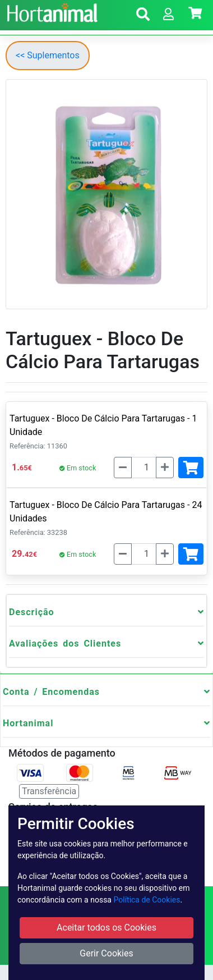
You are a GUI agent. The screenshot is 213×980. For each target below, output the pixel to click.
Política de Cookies (147, 900)
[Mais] (165, 468)
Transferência (49, 791)
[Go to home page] (51, 11)
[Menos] (123, 468)
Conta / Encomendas (51, 692)
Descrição (32, 612)
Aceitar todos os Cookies (106, 928)
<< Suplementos (48, 55)
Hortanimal (28, 723)
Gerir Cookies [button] (106, 953)
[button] (143, 16)
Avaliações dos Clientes (65, 644)
